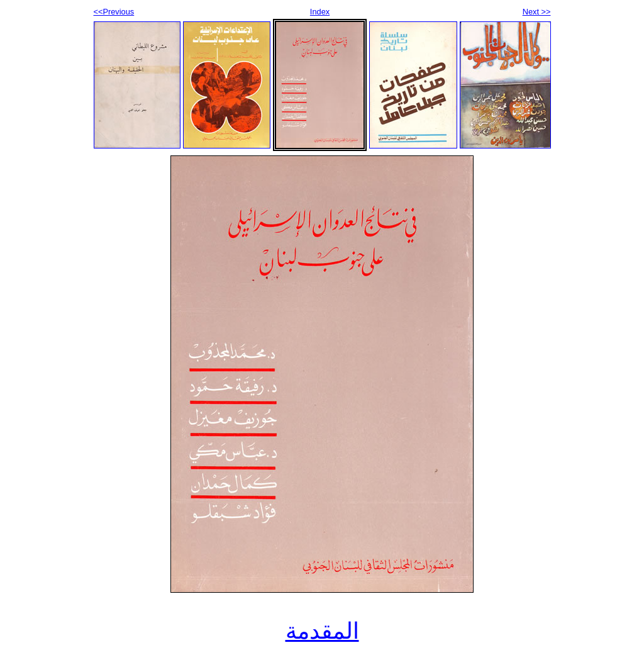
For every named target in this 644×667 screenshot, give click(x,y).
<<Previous (114, 12)
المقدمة (322, 631)
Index (320, 12)
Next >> (537, 12)
